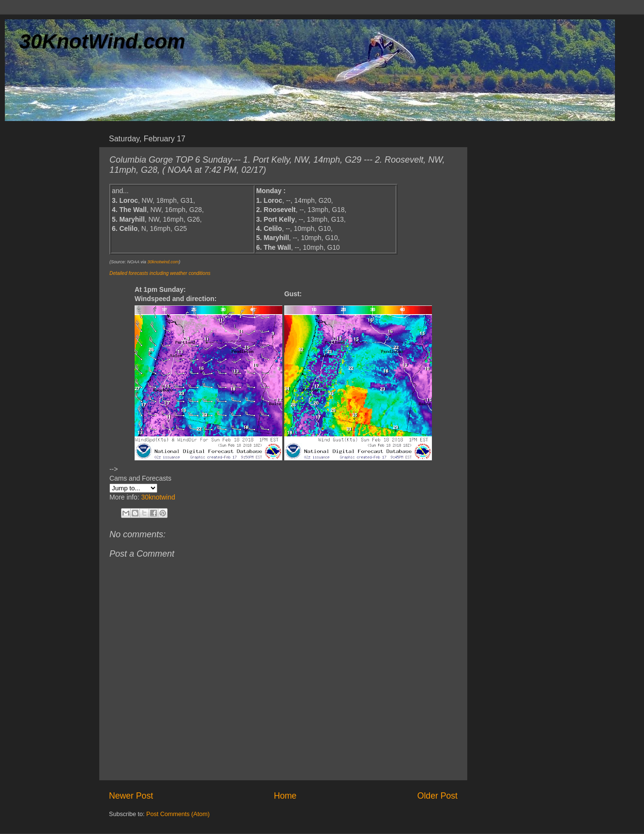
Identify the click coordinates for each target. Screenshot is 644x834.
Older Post (437, 796)
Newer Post (131, 796)
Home (285, 796)
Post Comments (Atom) (178, 814)
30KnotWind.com (102, 41)
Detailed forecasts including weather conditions (160, 273)
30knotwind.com (163, 262)
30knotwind (158, 497)
